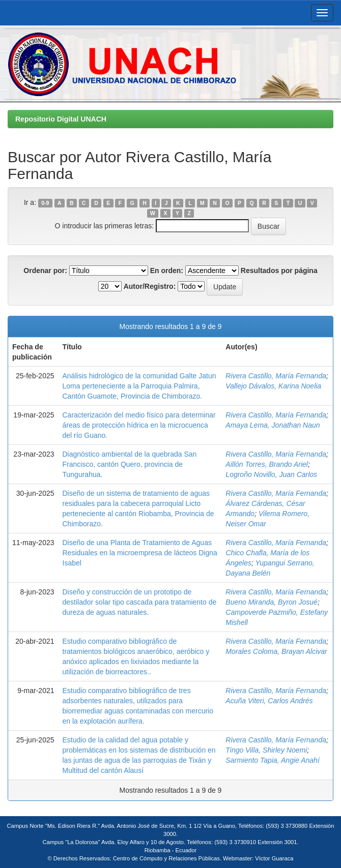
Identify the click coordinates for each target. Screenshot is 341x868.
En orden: (167, 271)
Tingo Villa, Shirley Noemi (266, 750)
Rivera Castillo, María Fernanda (276, 376)
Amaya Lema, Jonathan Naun (273, 425)
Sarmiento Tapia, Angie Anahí (272, 760)
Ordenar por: (45, 271)
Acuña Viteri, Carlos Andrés (269, 701)
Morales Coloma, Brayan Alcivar (276, 651)
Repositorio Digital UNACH (61, 119)
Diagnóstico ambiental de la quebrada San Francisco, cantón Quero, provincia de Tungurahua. (130, 464)
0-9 (45, 203)
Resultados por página (279, 271)
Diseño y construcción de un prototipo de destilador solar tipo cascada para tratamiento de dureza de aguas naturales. (140, 602)
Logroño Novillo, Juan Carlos (271, 474)
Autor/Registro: (150, 286)
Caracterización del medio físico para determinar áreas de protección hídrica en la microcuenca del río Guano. (139, 425)
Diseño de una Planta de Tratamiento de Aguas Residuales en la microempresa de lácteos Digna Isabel (140, 553)
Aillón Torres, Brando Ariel (267, 464)
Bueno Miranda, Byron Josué (272, 602)
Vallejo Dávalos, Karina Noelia (273, 386)
